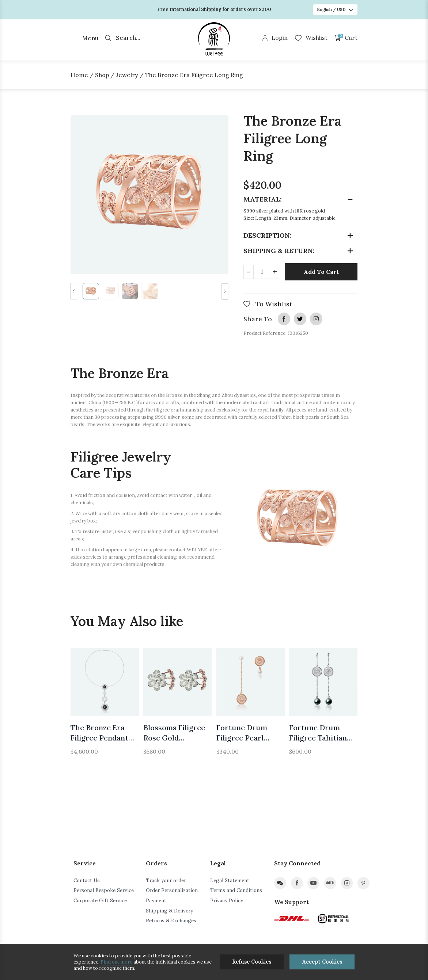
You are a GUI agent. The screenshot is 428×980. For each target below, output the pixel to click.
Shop (102, 75)
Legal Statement (230, 880)
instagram (316, 319)
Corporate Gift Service (100, 900)
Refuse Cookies (252, 962)
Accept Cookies (322, 962)
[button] (74, 291)
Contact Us (87, 880)
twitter (300, 319)
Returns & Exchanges (171, 920)
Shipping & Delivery (169, 911)
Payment (156, 900)
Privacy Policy (227, 900)
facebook (284, 319)
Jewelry (127, 75)
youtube (313, 883)
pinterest (363, 883)
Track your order (166, 880)
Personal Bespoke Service (104, 890)
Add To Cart (321, 272)
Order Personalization (172, 890)
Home (79, 75)
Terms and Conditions (236, 890)
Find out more (116, 962)
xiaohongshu (330, 883)
